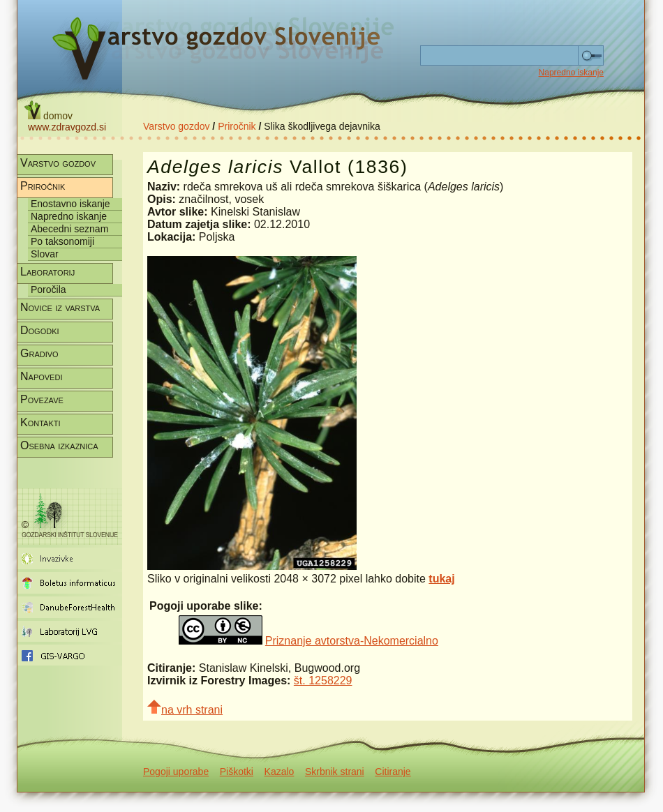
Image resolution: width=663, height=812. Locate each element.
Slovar (45, 254)
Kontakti (40, 422)
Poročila (49, 290)
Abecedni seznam (69, 229)
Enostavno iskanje (70, 204)
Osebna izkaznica (59, 445)
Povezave (42, 399)
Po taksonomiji (62, 241)
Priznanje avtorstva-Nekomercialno (352, 641)
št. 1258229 (323, 681)
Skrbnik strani (335, 772)
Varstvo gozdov (176, 126)
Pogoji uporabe (176, 772)
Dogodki (40, 330)
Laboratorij (47, 272)
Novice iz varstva (60, 307)
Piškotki (237, 772)
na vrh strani (185, 708)
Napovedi (41, 376)
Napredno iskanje (571, 73)
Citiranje (393, 772)
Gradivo (39, 353)
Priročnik (237, 126)
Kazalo (280, 772)
